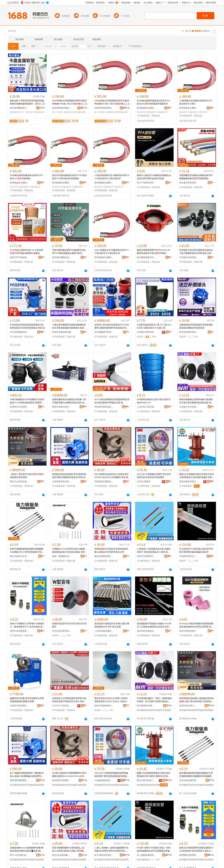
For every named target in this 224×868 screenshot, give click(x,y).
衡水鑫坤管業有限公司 (189, 183)
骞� (42, 108)
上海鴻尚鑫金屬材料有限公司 (104, 631)
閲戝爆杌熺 (15, 112)
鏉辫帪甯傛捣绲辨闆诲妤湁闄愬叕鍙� (189, 855)
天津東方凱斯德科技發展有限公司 (19, 706)
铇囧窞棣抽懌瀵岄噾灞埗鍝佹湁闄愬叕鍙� (62, 108)
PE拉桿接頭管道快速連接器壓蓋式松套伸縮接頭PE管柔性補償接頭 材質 (27, 326)
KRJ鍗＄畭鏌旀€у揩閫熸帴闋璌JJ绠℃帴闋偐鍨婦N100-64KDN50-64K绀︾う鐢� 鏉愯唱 (69, 775)
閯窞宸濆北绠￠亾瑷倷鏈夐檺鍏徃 (189, 706)
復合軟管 (141, 112)
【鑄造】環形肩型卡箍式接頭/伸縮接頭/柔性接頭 (27, 476)
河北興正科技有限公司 (189, 407)
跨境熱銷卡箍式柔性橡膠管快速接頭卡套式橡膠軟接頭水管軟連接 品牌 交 (197, 252)
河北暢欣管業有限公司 (146, 332)
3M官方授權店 (144, 482)
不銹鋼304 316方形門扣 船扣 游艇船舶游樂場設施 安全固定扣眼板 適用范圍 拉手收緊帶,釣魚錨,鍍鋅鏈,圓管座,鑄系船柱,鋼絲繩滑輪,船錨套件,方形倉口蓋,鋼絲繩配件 (69, 551)
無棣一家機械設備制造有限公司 (62, 556)
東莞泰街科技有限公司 (19, 407)
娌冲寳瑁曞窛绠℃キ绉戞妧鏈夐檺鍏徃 (19, 108)
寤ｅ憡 (42, 104)
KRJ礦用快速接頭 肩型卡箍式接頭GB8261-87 (154, 401)
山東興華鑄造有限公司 (62, 482)
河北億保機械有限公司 (19, 332)
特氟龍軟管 (162, 112)
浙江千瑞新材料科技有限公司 (146, 183)
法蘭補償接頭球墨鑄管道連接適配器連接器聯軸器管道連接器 (196, 326)
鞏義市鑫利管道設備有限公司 (189, 482)
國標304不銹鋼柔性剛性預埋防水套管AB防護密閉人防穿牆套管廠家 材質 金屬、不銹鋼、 (197, 476)
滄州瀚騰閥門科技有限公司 (104, 332)
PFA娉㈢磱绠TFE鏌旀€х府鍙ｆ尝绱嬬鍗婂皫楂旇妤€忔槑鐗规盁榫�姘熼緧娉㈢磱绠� (154, 849)
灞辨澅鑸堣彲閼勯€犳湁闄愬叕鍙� (19, 780)
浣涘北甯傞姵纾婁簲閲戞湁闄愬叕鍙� (189, 780)
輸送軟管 (119, 187)
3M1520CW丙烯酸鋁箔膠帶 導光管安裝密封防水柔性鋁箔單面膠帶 (154, 476)
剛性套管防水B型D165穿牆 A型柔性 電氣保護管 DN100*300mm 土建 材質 (112, 700)
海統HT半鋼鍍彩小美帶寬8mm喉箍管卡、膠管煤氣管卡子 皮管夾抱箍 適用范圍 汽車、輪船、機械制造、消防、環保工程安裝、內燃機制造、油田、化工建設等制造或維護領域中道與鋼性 (27, 625)
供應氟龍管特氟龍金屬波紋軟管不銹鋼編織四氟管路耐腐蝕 (196, 177)
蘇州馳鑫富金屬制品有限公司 (146, 108)
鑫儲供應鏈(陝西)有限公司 (104, 556)
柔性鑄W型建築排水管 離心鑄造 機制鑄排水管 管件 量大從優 (112, 625)
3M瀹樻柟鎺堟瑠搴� (104, 780)
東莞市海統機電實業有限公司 (19, 631)
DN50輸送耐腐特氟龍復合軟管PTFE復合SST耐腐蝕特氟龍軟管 (153, 102)
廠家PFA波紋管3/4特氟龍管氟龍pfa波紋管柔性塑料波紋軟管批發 (154, 177)
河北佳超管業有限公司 (62, 631)
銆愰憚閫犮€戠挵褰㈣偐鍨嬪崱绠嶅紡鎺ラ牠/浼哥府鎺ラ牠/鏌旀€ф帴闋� (197, 700)
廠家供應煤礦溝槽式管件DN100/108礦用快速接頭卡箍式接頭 (153, 252)
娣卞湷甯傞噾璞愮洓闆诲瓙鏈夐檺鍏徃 (104, 855)
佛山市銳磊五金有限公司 (19, 556)
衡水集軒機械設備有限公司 (62, 257)
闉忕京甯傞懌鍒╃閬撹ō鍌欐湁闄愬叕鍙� (146, 780)
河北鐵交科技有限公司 (189, 257)
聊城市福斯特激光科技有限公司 (62, 407)
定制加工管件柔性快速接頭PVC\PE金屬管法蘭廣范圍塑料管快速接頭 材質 (112, 326)
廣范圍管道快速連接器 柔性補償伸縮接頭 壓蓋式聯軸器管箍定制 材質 (69, 476)
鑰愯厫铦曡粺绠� (72, 112)
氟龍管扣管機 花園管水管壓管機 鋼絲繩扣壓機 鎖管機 (27, 700)
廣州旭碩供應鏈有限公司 (146, 631)
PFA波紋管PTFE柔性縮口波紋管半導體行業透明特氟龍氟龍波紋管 (196, 550)
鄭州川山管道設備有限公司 (19, 482)
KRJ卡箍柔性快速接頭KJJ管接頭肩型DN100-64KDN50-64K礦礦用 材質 (112, 476)
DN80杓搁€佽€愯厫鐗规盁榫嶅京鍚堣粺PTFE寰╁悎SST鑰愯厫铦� (112, 102)
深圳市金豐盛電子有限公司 (146, 556)
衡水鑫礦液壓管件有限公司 (146, 257)
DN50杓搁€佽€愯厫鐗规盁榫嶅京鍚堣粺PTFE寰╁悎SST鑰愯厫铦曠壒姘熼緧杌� (70, 102)
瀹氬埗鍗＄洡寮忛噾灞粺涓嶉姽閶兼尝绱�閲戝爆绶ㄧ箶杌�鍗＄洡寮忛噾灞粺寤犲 (27, 102)
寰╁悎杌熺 (58, 112)
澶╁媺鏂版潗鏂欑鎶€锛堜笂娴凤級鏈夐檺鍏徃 (146, 855)
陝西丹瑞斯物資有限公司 (104, 706)
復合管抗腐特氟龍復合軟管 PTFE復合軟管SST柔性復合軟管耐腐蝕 (70, 177)
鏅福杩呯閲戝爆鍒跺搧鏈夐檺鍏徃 (62, 780)
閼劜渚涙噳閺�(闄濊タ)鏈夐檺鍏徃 (62, 855)
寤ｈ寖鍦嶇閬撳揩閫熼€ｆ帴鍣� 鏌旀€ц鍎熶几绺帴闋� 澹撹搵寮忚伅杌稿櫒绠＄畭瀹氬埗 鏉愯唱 (27, 775)
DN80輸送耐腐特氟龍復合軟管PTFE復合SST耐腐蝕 (26, 177)
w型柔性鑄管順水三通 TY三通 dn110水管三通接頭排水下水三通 (154, 326)
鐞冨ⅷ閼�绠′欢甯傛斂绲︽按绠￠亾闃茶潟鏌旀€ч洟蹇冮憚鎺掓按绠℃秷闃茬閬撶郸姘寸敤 (69, 849)
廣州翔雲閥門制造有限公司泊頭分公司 (189, 332)
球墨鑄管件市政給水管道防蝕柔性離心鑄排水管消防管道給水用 (111, 550)
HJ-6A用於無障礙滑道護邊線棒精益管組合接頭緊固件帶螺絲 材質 (112, 401)
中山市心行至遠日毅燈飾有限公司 (62, 706)
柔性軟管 (204, 112)
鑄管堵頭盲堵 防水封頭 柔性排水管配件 (69, 625)
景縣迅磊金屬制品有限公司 (104, 482)
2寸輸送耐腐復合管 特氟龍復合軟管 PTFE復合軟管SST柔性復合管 (112, 177)
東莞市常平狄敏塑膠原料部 (19, 257)
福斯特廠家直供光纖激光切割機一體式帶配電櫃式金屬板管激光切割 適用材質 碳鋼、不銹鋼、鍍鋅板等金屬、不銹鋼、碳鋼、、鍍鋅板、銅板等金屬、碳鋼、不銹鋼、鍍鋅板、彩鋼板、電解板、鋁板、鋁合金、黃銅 (69, 401)
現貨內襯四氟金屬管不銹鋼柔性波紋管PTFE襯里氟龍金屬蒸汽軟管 (69, 252)
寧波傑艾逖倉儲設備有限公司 (104, 407)
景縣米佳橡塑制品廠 (62, 332)
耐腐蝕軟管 (151, 112)
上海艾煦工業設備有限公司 (146, 407)
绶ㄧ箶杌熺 (27, 112)
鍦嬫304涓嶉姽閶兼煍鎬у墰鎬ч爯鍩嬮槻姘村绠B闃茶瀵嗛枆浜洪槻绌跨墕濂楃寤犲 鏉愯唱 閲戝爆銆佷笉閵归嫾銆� (154, 775)
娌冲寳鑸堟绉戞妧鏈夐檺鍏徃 (146, 706)
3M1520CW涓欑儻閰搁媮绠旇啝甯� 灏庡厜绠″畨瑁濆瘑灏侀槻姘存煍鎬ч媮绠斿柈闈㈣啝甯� (111, 775)
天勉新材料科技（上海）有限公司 (189, 556)
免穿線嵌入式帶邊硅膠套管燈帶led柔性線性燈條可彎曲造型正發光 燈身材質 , (69, 700)
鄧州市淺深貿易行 (188, 631)
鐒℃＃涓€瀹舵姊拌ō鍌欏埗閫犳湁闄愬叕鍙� (19, 855)
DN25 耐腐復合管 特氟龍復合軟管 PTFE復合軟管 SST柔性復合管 (112, 252)
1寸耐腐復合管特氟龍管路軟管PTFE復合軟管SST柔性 (196, 102)
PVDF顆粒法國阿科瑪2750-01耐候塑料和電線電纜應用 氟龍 (27, 252)
